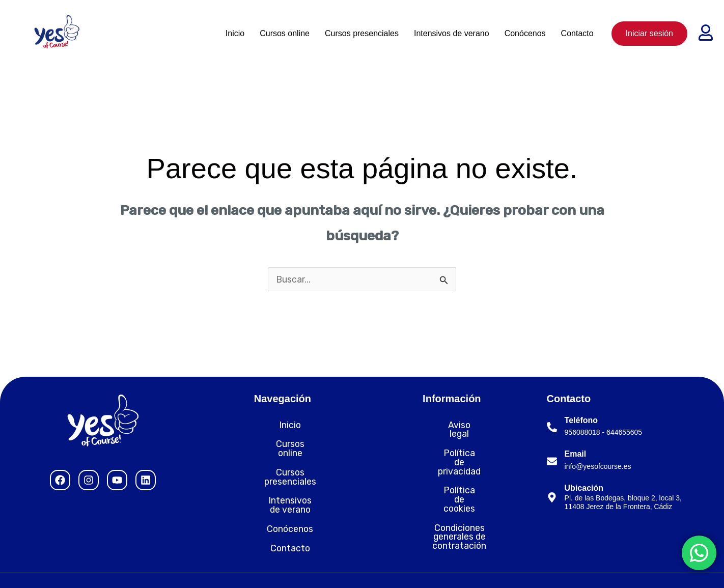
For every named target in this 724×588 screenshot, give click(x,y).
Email (576, 454)
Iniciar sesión (649, 33)
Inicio (235, 33)
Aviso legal (452, 426)
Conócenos (525, 33)
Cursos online (285, 33)
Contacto (577, 33)
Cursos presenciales (362, 33)
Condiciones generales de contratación (452, 488)
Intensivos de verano (452, 33)
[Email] (552, 462)
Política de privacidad (452, 445)
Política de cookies (452, 464)
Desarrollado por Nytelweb (657, 568)
